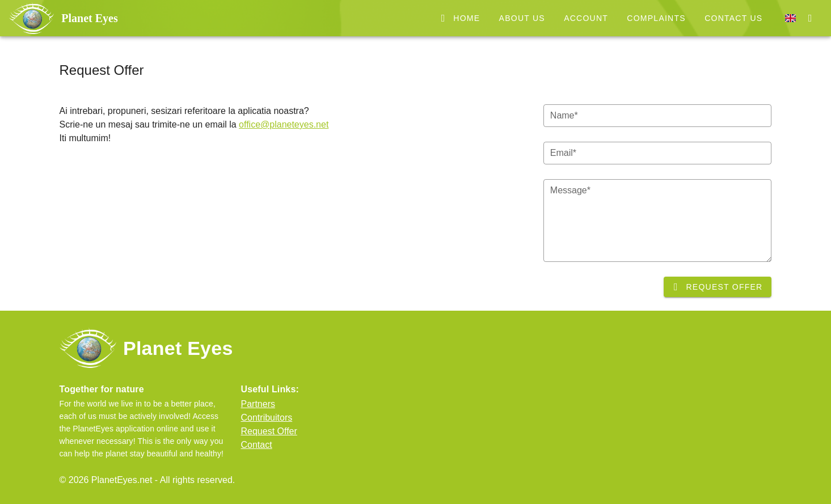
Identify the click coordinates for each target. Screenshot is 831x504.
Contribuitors (267, 418)
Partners (258, 404)
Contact (257, 445)
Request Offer (269, 431)
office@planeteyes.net (284, 124)
